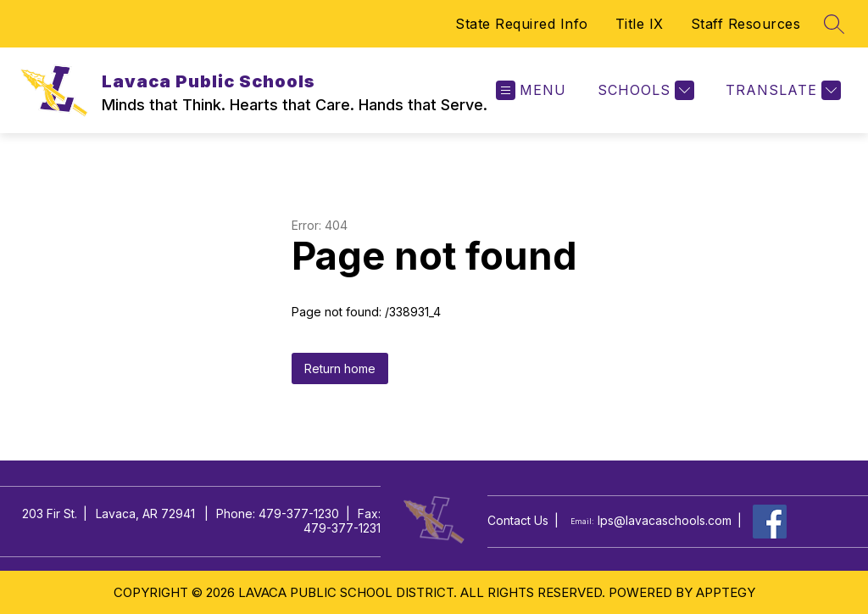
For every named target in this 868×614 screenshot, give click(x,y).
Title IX (640, 24)
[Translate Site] (781, 90)
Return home (340, 368)
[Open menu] (531, 90)
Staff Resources (746, 24)
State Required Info (522, 24)
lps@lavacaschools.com (665, 521)
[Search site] (834, 24)
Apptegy (726, 592)
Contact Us (518, 521)
